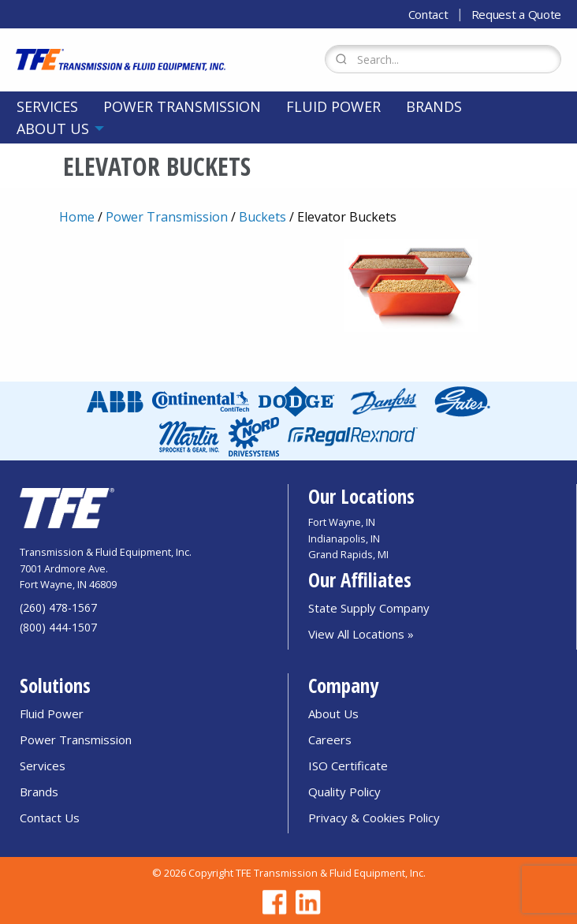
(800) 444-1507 (58, 627)
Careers (330, 740)
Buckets (262, 217)
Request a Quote (517, 14)
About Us (53, 129)
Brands (434, 106)
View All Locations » (361, 634)
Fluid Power (333, 106)
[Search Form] (443, 59)
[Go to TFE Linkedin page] (305, 902)
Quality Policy (344, 792)
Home (77, 217)
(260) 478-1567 (58, 607)
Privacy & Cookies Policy (374, 818)
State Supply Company (369, 608)
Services (47, 106)
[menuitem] (47, 106)
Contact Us (50, 818)
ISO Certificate (348, 766)
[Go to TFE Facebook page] (272, 902)
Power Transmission (182, 106)
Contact (428, 14)
